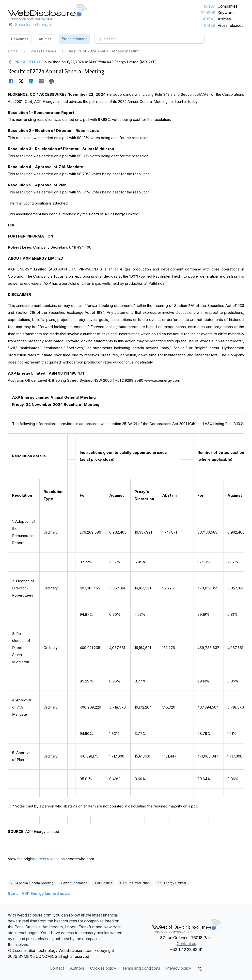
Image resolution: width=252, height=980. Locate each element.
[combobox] (149, 39)
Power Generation (74, 883)
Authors (77, 968)
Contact (57, 968)
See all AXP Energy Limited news (39, 893)
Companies (228, 6)
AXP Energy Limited (172, 883)
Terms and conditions (141, 968)
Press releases (230, 25)
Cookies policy (103, 968)
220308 (208, 13)
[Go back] (26, 62)
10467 (209, 6)
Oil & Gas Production (135, 883)
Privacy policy (179, 968)
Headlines (20, 39)
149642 (208, 19)
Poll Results (104, 883)
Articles (224, 19)
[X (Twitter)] (200, 969)
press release (48, 859)
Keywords (227, 13)
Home (13, 51)
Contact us (186, 944)
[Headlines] (47, 12)
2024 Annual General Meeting (32, 883)
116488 (209, 25)
